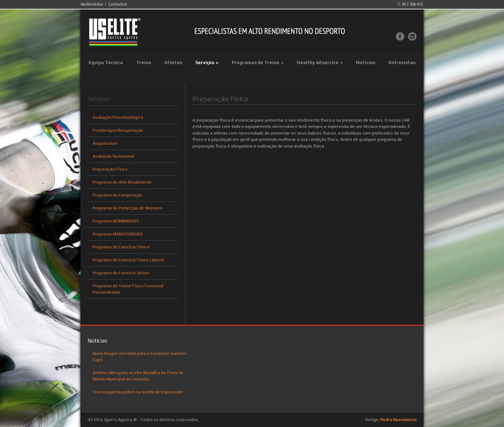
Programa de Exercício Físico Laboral (128, 260)
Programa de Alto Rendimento (122, 182)
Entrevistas (402, 63)
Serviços (207, 63)
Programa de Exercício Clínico (121, 247)
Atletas (173, 63)
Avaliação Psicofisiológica (118, 117)
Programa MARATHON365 (118, 234)
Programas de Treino (258, 63)
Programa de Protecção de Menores (128, 208)
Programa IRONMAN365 (116, 221)
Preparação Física (110, 169)
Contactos (118, 4)
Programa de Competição (117, 195)
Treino (144, 63)
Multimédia (92, 4)
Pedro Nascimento (398, 420)
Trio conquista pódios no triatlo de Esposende (138, 392)
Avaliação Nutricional (113, 156)
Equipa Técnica (106, 63)
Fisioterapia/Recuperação (118, 130)
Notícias (366, 63)
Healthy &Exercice (320, 63)
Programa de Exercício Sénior (121, 273)
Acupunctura (105, 143)
